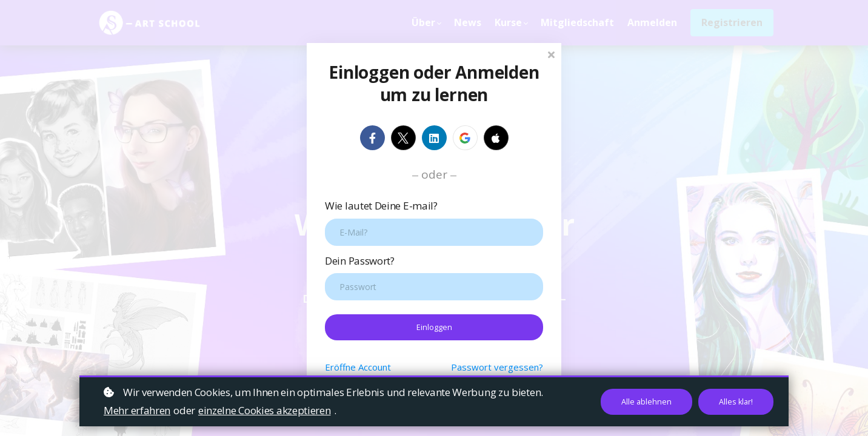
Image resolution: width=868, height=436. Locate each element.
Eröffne (358, 368)
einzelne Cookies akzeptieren (265, 410)
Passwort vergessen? (497, 368)
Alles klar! (735, 402)
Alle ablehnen (643, 402)
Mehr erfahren (137, 410)
